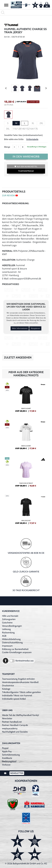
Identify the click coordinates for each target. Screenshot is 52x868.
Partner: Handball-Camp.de (15, 725)
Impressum (7, 646)
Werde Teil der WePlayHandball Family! (21, 715)
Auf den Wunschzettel (26, 166)
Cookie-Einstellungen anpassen (17, 652)
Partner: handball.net (12, 722)
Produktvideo (11, 284)
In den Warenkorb (26, 157)
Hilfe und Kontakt (10, 616)
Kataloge (6, 689)
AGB (4, 636)
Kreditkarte (7, 758)
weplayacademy (10, 728)
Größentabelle (32, 139)
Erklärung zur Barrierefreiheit (15, 649)
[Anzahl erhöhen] (23, 147)
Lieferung (6, 629)
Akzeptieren (35, 328)
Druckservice (8, 686)
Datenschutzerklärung (12, 642)
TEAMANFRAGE (26, 171)
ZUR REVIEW (10, 195)
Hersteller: (9, 265)
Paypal (5, 748)
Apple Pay (7, 751)
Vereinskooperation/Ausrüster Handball (20, 682)
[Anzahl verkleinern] (14, 147)
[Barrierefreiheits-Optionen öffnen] (6, 661)
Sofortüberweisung (11, 755)
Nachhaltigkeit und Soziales (15, 732)
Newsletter (7, 718)
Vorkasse (6, 765)
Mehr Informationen (20, 328)
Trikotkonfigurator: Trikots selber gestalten (21, 692)
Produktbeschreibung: (16, 203)
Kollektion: (9, 260)
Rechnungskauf (9, 761)
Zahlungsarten (9, 619)
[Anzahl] (19, 147)
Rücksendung (8, 633)
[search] (26, 12)
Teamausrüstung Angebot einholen (18, 679)
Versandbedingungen (12, 626)
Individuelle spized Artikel (14, 699)
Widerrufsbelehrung (11, 639)
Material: (7, 251)
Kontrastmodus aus (25, 661)
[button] (6, 5)
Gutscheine (7, 623)
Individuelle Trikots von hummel (17, 695)
